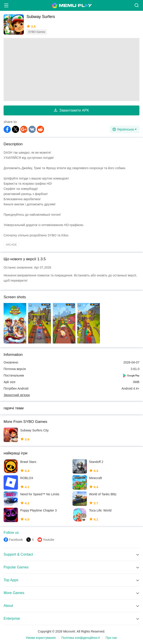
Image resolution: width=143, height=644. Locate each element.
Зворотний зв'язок (17, 395)
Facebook (16, 540)
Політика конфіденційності (81, 638)
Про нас (111, 638)
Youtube (49, 540)
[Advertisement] (71, 70)
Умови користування (41, 638)
